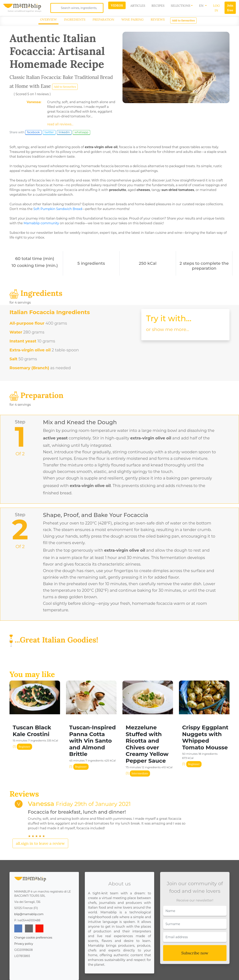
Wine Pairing (132, 19)
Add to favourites (183, 20)
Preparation (103, 19)
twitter (49, 132)
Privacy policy (24, 944)
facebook (33, 132)
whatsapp (81, 132)
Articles (138, 6)
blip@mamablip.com (29, 914)
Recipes (158, 6)
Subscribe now (195, 953)
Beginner (24, 747)
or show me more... (168, 329)
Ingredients (75, 19)
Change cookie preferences (33, 938)
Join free (230, 8)
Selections (181, 6)
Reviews (158, 19)
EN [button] (202, 6)
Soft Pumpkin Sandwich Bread (58, 209)
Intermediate (140, 773)
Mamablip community (41, 223)
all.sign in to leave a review (40, 843)
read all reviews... (60, 124)
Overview (48, 19)
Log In (216, 8)
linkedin (64, 132)
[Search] (77, 8)
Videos (117, 5)
